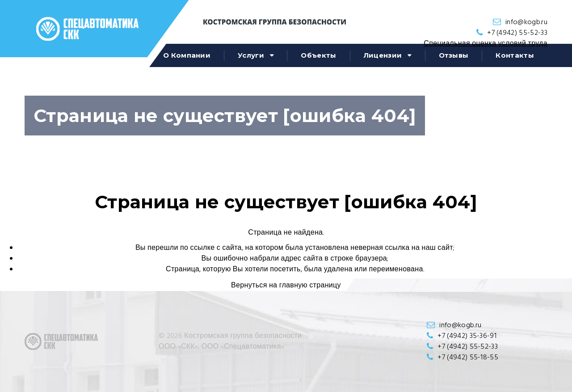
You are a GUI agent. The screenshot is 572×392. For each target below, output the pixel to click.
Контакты (515, 55)
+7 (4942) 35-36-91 (467, 336)
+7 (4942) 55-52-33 (517, 33)
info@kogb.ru (526, 22)
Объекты (318, 55)
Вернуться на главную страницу (286, 286)
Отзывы (454, 55)
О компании (187, 55)
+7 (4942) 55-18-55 (468, 358)
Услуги (251, 55)
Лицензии (383, 55)
